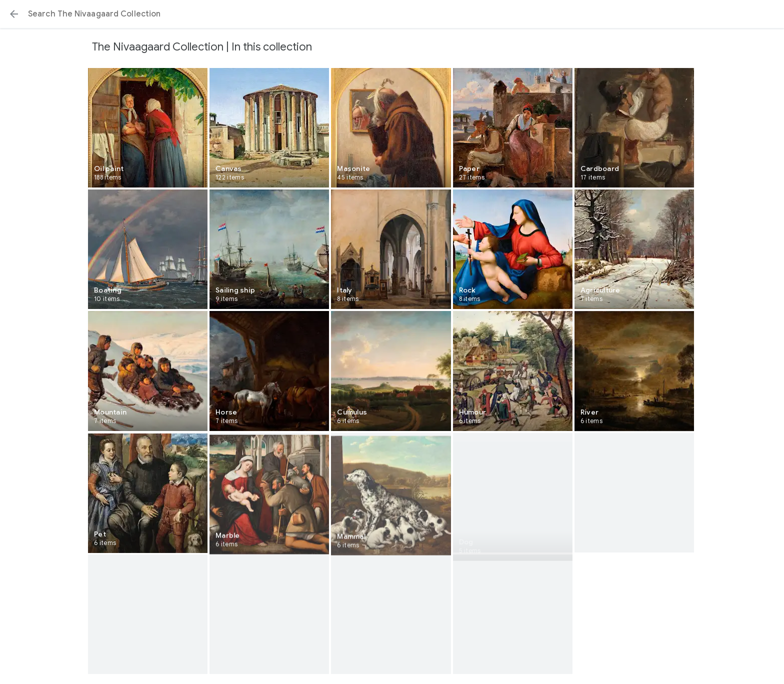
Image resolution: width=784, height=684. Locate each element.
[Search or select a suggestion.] (392, 14)
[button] (14, 14)
